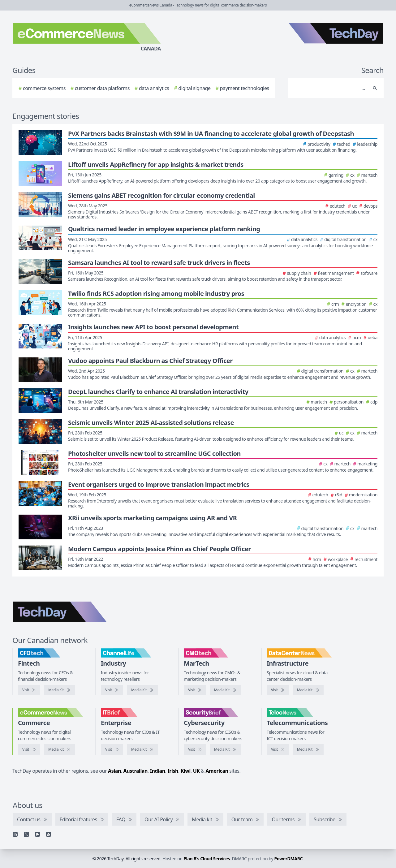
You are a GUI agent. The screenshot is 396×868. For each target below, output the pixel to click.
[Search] (330, 88)
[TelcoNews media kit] (308, 749)
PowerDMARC (289, 859)
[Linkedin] (15, 834)
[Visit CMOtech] (195, 690)
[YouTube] (37, 834)
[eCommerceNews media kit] (59, 749)
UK (196, 771)
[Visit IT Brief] (112, 749)
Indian (158, 771)
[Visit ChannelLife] (112, 690)
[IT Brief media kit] (142, 749)
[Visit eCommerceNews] (29, 749)
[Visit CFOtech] (29, 690)
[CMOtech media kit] (225, 690)
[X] (26, 834)
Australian (136, 771)
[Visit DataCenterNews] (278, 690)
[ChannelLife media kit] (142, 690)
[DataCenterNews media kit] (308, 690)
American (217, 771)
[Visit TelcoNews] (278, 749)
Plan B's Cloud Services (207, 859)
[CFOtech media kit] (59, 690)
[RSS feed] (49, 834)
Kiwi (186, 771)
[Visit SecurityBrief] (195, 749)
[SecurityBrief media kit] (225, 749)
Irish (173, 771)
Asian (114, 771)
